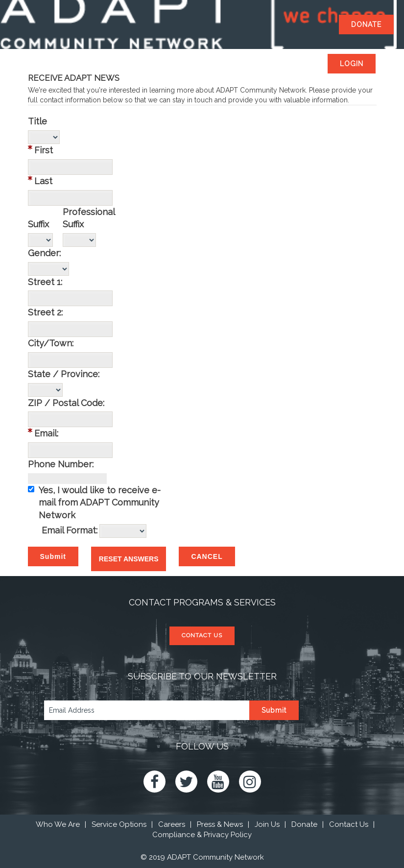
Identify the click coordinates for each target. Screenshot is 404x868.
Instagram (250, 782)
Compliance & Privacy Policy (202, 835)
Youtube (218, 782)
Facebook (154, 782)
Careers (172, 824)
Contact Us (349, 824)
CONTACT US (202, 635)
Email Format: (70, 530)
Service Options (119, 824)
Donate (304, 824)
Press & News (220, 824)
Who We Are (58, 824)
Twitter (186, 782)
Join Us (267, 824)
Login (352, 64)
